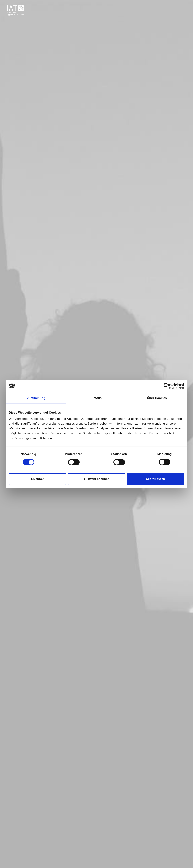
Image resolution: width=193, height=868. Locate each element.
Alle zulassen (155, 479)
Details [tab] (96, 398)
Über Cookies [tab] (157, 398)
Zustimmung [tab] (36, 398)
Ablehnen (37, 479)
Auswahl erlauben (96, 479)
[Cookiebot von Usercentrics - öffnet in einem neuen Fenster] (167, 386)
